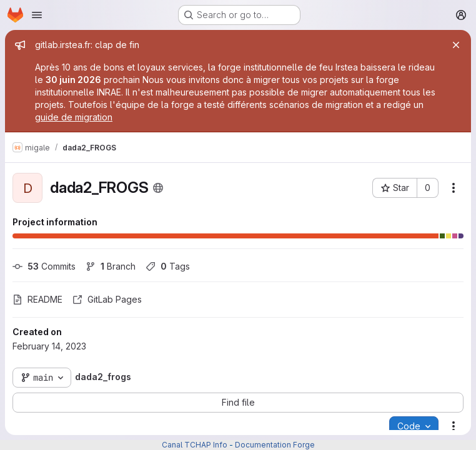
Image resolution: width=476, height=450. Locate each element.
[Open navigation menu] (37, 15)
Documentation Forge (275, 445)
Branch (111, 266)
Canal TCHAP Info (195, 445)
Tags (168, 266)
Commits (44, 266)
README (37, 299)
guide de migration (74, 117)
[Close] (456, 45)
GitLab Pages (107, 299)
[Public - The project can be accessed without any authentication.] (158, 188)
